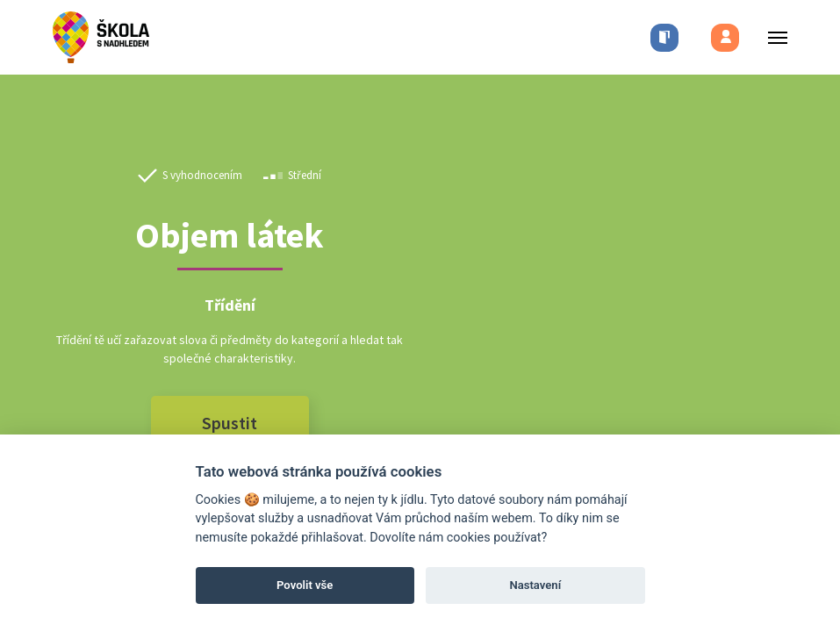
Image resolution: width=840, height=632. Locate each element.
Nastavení (535, 585)
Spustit (230, 423)
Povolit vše (305, 585)
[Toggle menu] (772, 37)
